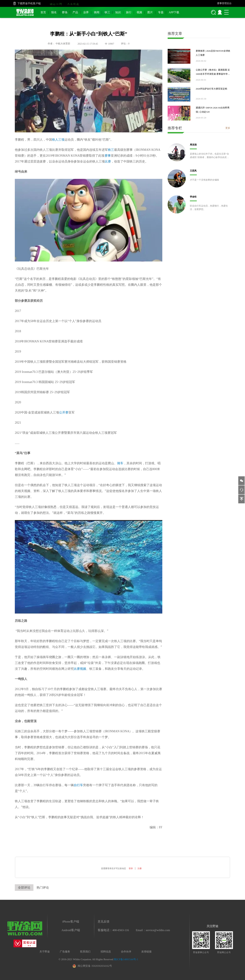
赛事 (108, 156)
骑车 (120, 463)
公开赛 (64, 412)
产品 (75, 12)
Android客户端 (71, 930)
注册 (140, 868)
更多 (228, 128)
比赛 (108, 161)
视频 (139, 12)
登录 (131, 868)
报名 (54, 12)
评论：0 (125, 44)
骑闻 (97, 12)
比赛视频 (80, 669)
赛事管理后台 (224, 3)
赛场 (65, 12)
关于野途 (45, 952)
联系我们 (85, 952)
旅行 (129, 12)
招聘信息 (106, 952)
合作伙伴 (126, 952)
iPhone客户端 (71, 922)
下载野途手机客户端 (29, 3)
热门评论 (43, 888)
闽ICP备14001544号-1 (126, 959)
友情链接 (146, 952)
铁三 (107, 12)
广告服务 (65, 952)
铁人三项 (58, 140)
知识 (118, 12)
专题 (161, 12)
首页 (43, 12)
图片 (150, 12)
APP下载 (174, 12)
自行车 (78, 785)
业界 (86, 12)
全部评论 (24, 888)
